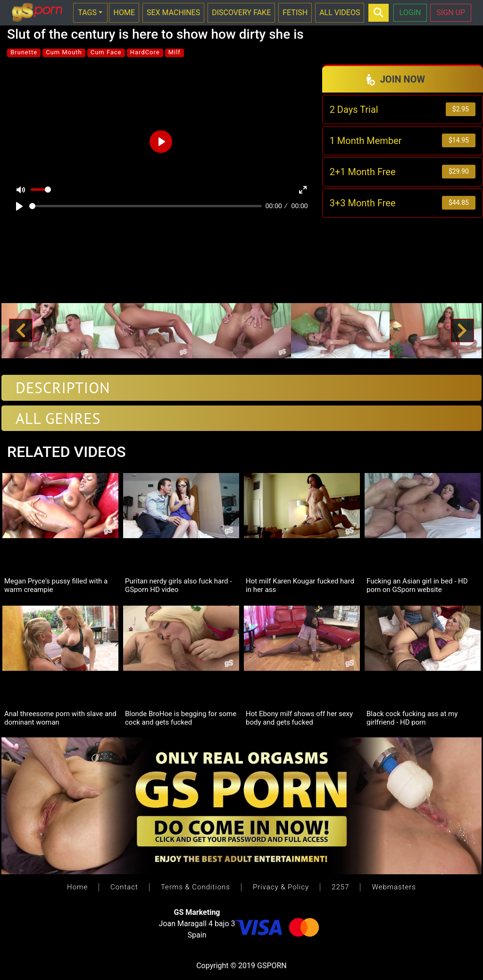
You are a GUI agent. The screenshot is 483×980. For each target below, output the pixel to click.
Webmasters (394, 887)
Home (77, 887)
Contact (124, 887)
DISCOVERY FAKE (241, 13)
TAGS (87, 13)
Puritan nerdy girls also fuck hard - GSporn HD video (178, 585)
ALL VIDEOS (340, 13)
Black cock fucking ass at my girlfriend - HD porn (412, 718)
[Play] (19, 206)
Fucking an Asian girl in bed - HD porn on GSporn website (417, 585)
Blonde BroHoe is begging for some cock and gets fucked (181, 718)
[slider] (146, 206)
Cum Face (106, 52)
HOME (124, 13)
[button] (21, 331)
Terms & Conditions (196, 887)
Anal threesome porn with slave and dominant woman (60, 718)
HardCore (145, 52)
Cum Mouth (64, 52)
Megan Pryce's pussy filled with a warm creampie (56, 585)
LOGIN (410, 13)
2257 (340, 887)
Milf (175, 52)
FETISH (295, 13)
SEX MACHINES (173, 13)
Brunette (24, 52)
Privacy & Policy (281, 887)
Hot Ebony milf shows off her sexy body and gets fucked (299, 718)
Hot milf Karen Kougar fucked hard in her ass (300, 585)
